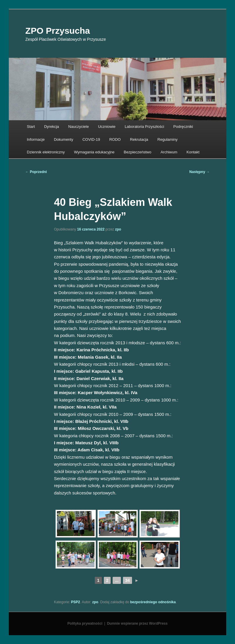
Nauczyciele (79, 127)
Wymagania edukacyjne (94, 152)
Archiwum (169, 152)
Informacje (36, 139)
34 (128, 580)
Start (31, 127)
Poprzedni (36, 172)
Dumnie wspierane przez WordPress (137, 623)
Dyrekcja (51, 127)
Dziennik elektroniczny (46, 152)
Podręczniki (183, 127)
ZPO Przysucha (58, 31)
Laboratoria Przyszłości (144, 127)
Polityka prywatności (85, 623)
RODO (115, 139)
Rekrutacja (139, 139)
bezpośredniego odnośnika (153, 602)
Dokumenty (64, 139)
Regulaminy (168, 139)
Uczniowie (107, 127)
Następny (199, 172)
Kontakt (193, 152)
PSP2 (76, 602)
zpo (118, 229)
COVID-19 (91, 139)
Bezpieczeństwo (138, 152)
